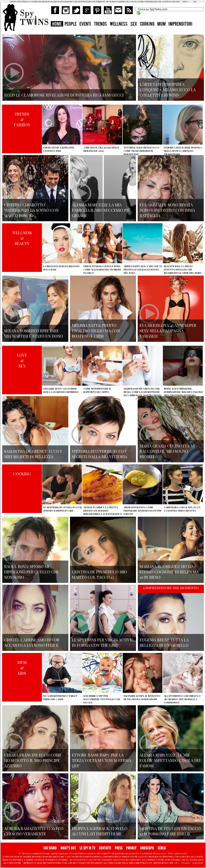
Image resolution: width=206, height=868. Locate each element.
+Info (185, 1)
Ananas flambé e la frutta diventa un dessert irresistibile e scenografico (103, 511)
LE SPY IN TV (87, 848)
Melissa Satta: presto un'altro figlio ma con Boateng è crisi (96, 331)
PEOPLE (71, 24)
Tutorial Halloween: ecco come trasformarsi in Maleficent (141, 151)
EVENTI (85, 24)
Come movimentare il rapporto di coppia (97, 390)
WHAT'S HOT (68, 848)
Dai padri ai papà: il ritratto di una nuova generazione (142, 698)
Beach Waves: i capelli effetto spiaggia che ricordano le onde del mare (183, 270)
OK (195, 1)
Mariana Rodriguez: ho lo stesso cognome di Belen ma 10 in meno (169, 572)
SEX (134, 24)
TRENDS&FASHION (22, 119)
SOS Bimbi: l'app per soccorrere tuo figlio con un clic (102, 699)
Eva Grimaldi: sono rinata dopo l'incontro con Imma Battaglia (167, 210)
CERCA (162, 848)
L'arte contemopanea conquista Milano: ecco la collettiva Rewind (168, 90)
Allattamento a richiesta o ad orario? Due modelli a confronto (182, 699)
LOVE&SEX (22, 360)
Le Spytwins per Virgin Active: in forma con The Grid (102, 642)
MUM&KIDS (22, 668)
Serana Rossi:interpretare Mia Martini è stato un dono (34, 333)
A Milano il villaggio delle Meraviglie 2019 (101, 149)
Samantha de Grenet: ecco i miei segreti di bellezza (33, 454)
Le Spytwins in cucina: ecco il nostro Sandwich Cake (63, 509)
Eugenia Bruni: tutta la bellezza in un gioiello (164, 642)
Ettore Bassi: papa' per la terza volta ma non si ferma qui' (101, 760)
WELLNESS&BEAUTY (22, 238)
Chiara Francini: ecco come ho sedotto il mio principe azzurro (33, 760)
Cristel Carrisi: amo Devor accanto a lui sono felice (32, 642)
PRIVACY (131, 848)
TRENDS (100, 24)
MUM (161, 24)
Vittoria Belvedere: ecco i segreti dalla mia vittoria (99, 454)
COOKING (147, 24)
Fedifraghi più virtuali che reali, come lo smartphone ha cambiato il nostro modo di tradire (143, 394)
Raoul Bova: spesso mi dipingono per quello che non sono (31, 572)
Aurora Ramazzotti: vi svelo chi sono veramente (34, 831)
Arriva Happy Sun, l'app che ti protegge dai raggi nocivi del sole (143, 270)
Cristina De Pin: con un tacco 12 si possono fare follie (170, 831)
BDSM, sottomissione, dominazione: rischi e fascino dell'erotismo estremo (183, 392)
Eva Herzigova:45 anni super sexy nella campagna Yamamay (168, 331)
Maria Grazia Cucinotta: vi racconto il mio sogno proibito (167, 451)
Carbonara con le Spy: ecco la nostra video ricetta (182, 509)
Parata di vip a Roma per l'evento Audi (59, 149)
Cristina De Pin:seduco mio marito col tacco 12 (99, 574)
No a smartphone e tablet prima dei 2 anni (60, 698)
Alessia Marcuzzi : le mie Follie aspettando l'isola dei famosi (170, 760)
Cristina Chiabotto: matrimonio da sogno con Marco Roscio (31, 210)
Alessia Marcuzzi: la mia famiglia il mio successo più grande (101, 210)
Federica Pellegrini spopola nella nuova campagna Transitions (183, 151)
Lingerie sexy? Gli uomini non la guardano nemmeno (61, 390)
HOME (57, 24)
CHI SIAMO (50, 848)
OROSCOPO (147, 848)
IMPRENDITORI (180, 24)
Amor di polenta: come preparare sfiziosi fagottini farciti (143, 511)
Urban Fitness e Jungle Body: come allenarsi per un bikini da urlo (102, 270)
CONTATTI (105, 848)
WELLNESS (119, 24)
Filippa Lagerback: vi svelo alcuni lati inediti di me (100, 831)
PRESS (119, 848)
